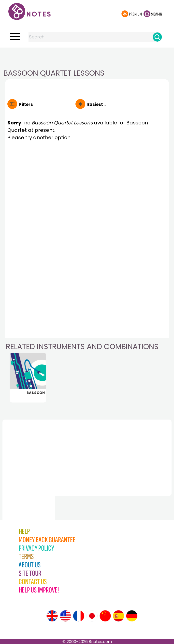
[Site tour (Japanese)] (92, 616)
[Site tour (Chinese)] (105, 616)
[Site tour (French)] (79, 616)
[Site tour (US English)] (65, 616)
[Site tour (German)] (132, 616)
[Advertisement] (87, 57)
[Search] (157, 37)
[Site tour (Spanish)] (118, 616)
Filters (26, 104)
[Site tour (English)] (52, 616)
